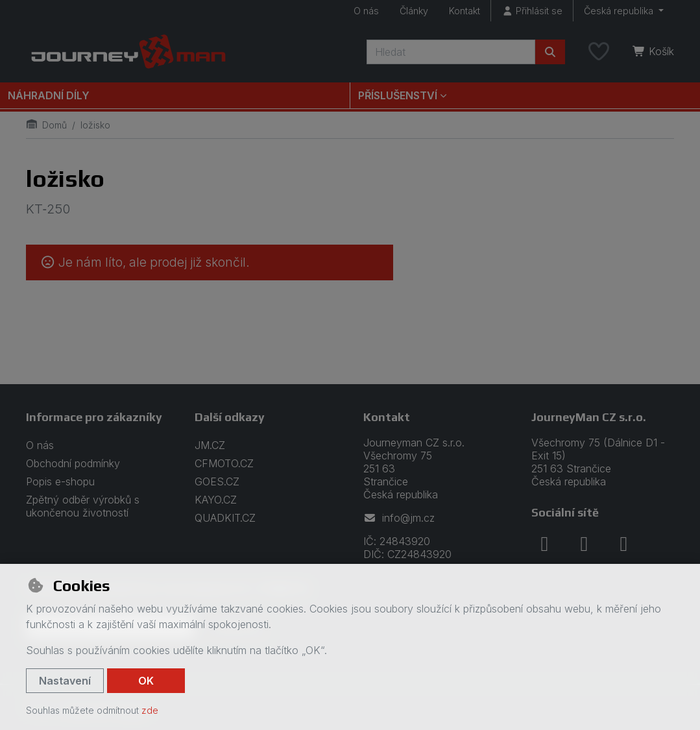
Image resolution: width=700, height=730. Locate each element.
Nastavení (65, 681)
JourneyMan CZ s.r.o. (589, 417)
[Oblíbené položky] (599, 52)
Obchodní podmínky (73, 463)
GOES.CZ (217, 481)
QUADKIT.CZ (225, 518)
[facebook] (544, 544)
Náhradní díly (49, 95)
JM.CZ (210, 445)
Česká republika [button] (620, 11)
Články (414, 11)
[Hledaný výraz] (451, 52)
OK (146, 681)
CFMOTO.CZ (224, 463)
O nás (366, 11)
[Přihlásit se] (532, 11)
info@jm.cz (399, 518)
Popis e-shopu (60, 481)
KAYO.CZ (216, 500)
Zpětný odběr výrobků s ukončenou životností (83, 506)
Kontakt (465, 11)
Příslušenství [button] (398, 95)
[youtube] (623, 544)
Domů (46, 125)
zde (150, 710)
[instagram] (584, 544)
